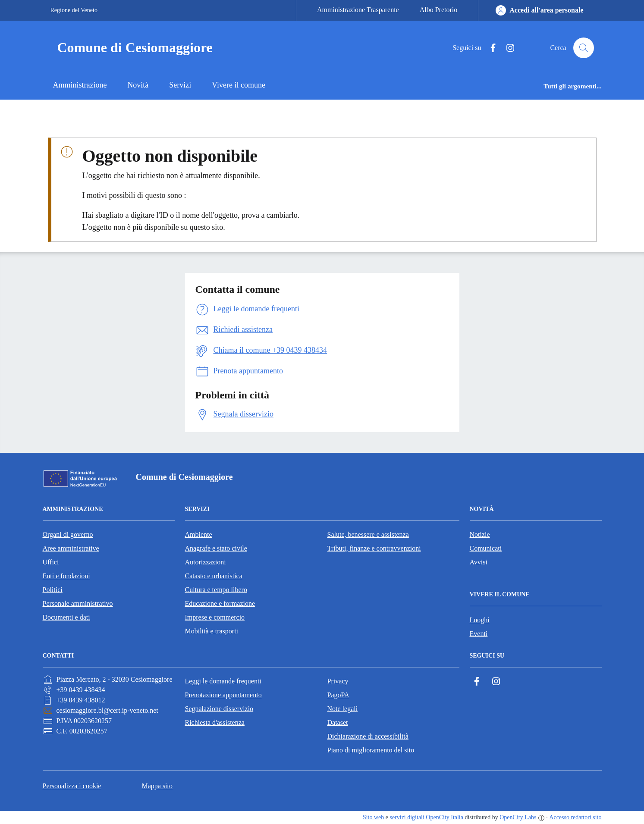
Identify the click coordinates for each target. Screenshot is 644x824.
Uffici (51, 562)
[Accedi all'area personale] (539, 10)
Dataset (338, 722)
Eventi (479, 634)
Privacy (338, 681)
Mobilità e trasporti (212, 631)
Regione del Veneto (74, 10)
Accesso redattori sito (575, 817)
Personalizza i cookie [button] (72, 786)
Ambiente (199, 534)
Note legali (343, 709)
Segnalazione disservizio (219, 709)
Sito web (373, 817)
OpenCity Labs (518, 817)
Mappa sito (157, 786)
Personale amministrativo (78, 603)
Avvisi (479, 562)
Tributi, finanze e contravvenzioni (374, 548)
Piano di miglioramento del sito (371, 750)
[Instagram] (507, 48)
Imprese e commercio (215, 617)
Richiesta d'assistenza (215, 722)
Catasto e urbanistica (214, 576)
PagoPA (338, 695)
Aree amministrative (71, 548)
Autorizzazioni (206, 562)
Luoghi (480, 620)
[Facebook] (490, 48)
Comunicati (486, 548)
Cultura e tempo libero (216, 590)
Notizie (480, 534)
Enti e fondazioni (66, 576)
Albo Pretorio (439, 10)
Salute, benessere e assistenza (368, 534)
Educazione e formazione (220, 603)
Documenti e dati (66, 617)
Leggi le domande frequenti (223, 681)
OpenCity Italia (445, 817)
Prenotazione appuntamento (223, 695)
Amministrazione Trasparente (358, 10)
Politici (53, 590)
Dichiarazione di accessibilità (368, 736)
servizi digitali (407, 817)
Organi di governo (68, 534)
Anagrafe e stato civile (216, 548)
